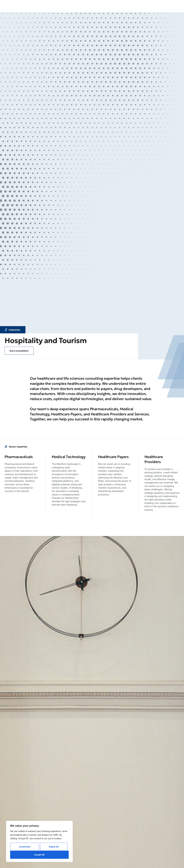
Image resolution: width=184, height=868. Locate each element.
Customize (25, 847)
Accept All (39, 855)
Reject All (54, 847)
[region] (39, 841)
